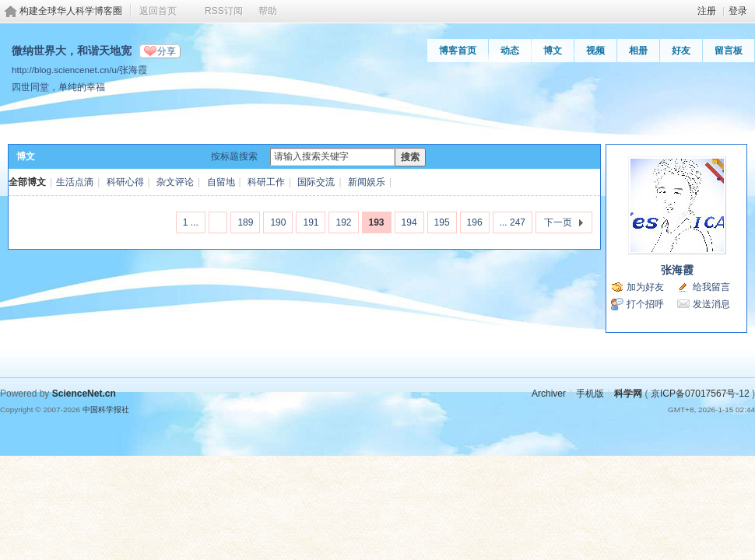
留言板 (729, 51)
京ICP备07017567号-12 (700, 394)
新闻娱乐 (367, 182)
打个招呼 (645, 304)
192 (343, 222)
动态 (510, 51)
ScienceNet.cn (84, 394)
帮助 (268, 11)
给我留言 (711, 287)
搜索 (410, 157)
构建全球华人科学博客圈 (71, 11)
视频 (595, 51)
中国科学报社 (106, 409)
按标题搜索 (234, 156)
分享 (167, 51)
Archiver (549, 394)
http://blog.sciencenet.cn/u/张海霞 (79, 70)
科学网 (628, 394)
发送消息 (711, 304)
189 (245, 222)
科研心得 (125, 182)
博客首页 (458, 51)
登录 (738, 11)
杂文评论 (175, 182)
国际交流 (316, 182)
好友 (681, 51)
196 (475, 222)
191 (311, 222)
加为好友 (645, 287)
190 (278, 222)
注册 (707, 11)
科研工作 (266, 182)
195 (442, 222)
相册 (638, 51)
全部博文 (27, 182)
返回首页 (158, 11)
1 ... (191, 222)
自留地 (221, 182)
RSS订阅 (224, 11)
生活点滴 (75, 182)
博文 (553, 51)
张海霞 (677, 270)
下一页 (558, 222)
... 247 (513, 222)
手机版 (590, 394)
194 (409, 222)
